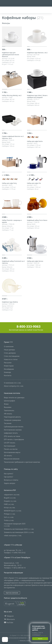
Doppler (10, 501)
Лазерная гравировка (12, 420)
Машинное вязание (12, 459)
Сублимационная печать (14, 427)
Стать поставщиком (12, 356)
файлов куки (43, 635)
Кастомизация (10, 446)
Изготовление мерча (12, 452)
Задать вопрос (10, 483)
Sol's (9, 517)
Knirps (9, 508)
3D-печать (8, 456)
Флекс (6, 404)
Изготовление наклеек (13, 430)
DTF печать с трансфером (14, 440)
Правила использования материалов (15, 638)
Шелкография (9, 401)
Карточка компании (12, 593)
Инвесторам (9, 366)
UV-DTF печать (10, 443)
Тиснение (8, 423)
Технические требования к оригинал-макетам (22, 462)
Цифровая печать (11, 433)
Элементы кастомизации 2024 (19, 532)
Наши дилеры (9, 350)
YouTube (9, 623)
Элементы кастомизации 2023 (19, 529)
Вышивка (8, 407)
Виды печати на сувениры (14, 398)
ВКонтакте (9, 619)
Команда (7, 372)
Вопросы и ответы (11, 480)
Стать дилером (10, 353)
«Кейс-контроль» (13, 536)
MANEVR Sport (13, 511)
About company (14, 386)
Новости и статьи (11, 359)
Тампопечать (9, 410)
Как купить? (9, 474)
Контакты (8, 376)
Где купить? (8, 477)
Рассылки (8, 363)
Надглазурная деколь (12, 417)
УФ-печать (8, 414)
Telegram (9, 616)
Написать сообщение (26, 641)
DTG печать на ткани (12, 436)
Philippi (10, 514)
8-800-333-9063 (26, 326)
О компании (9, 346)
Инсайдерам (9, 369)
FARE (9, 504)
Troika (9, 520)
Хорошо (40, 639)
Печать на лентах (11, 449)
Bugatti (10, 498)
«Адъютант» (12, 495)
